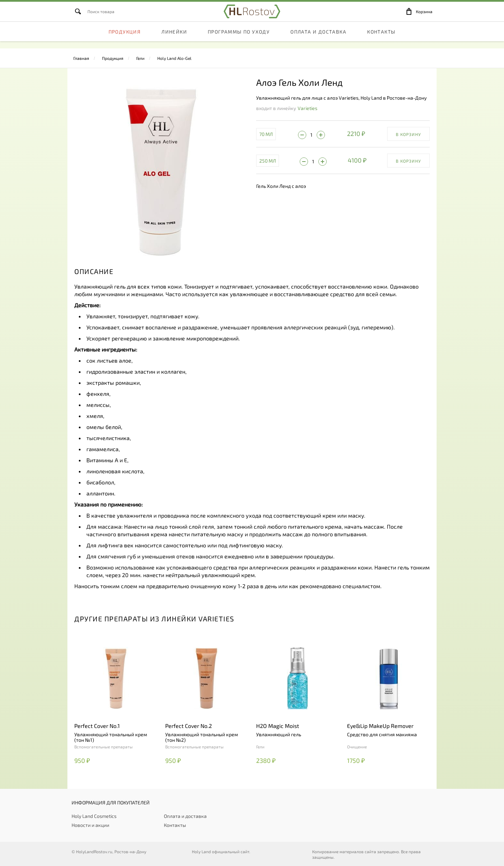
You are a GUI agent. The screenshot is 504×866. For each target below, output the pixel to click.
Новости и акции (90, 825)
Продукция (125, 40)
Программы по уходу (239, 40)
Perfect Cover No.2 (189, 726)
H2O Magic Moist (278, 726)
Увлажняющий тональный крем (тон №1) (111, 737)
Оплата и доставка (318, 40)
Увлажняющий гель (279, 735)
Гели (140, 58)
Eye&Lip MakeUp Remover (380, 726)
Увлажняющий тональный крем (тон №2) (202, 737)
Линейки (174, 40)
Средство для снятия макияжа (382, 735)
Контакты (381, 40)
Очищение (357, 747)
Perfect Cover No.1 (97, 726)
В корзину (408, 134)
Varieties (307, 108)
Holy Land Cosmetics (94, 816)
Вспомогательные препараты (104, 747)
